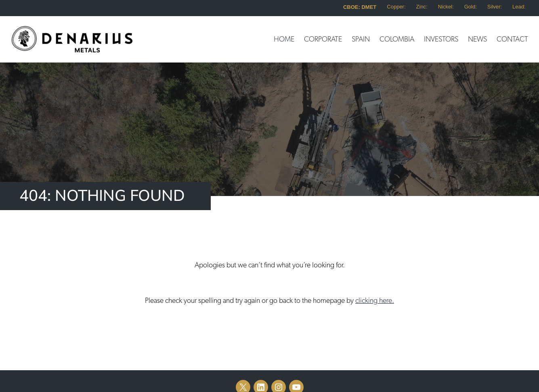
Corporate (323, 40)
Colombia (397, 40)
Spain (361, 40)
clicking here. (375, 301)
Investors (441, 40)
